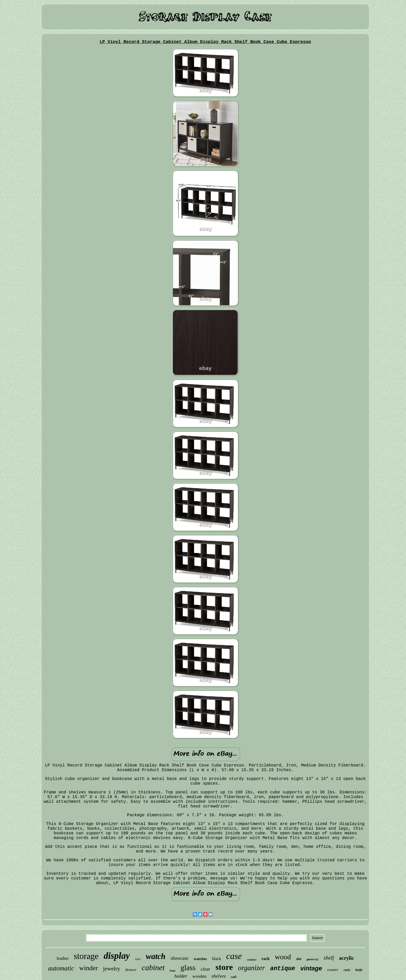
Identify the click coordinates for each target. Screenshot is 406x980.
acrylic (347, 958)
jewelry (112, 968)
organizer (251, 968)
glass (188, 968)
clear (205, 969)
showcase (180, 958)
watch (156, 956)
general (313, 960)
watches (200, 959)
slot (299, 959)
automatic (61, 968)
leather (63, 958)
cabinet (153, 967)
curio (347, 970)
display (117, 956)
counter (333, 970)
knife (359, 970)
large (173, 971)
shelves (219, 976)
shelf (329, 958)
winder (89, 968)
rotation (252, 960)
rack (266, 959)
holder (181, 976)
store (224, 967)
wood (283, 957)
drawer (131, 970)
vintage (311, 968)
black (217, 959)
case (234, 956)
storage (86, 956)
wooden (199, 976)
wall (234, 977)
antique (283, 969)
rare (138, 959)
